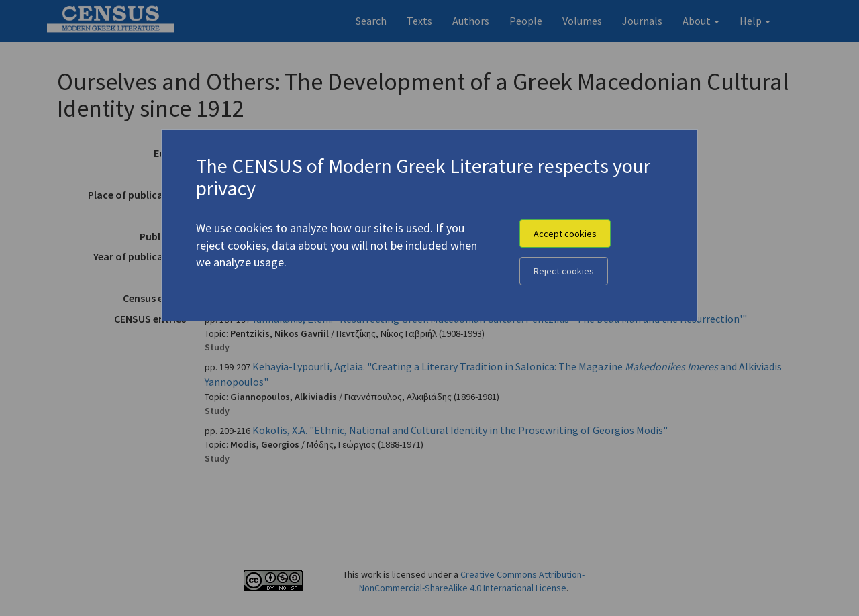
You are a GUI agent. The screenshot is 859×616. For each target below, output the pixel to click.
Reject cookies (564, 271)
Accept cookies (565, 234)
